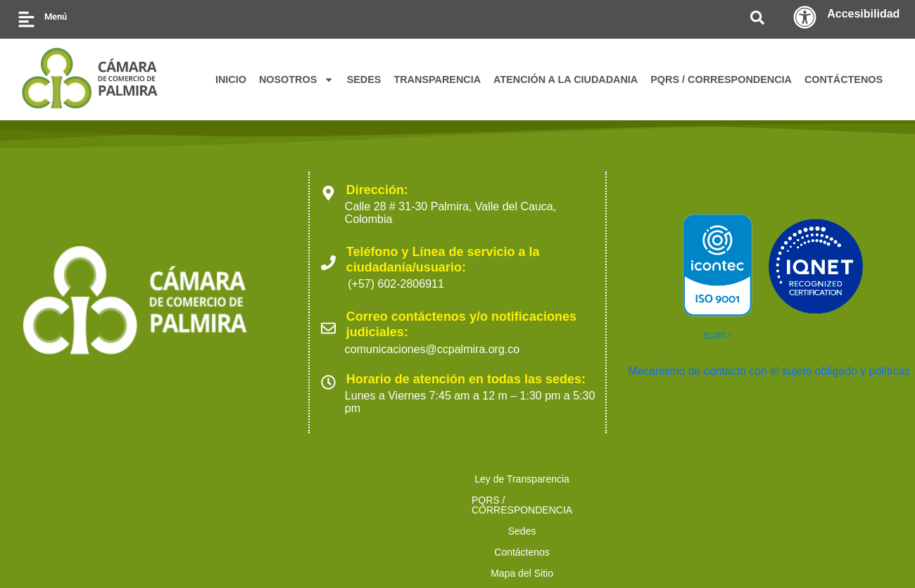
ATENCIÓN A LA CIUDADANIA (566, 79)
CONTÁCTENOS (844, 79)
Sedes (356, 479)
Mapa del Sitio (513, 479)
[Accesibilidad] (805, 17)
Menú (56, 17)
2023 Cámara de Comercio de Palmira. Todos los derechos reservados (191, 553)
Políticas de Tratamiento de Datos (646, 479)
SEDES (364, 79)
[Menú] (26, 19)
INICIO (231, 79)
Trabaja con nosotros (395, 500)
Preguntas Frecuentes (518, 500)
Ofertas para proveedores (804, 479)
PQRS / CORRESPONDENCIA (721, 79)
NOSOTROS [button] (297, 79)
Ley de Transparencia (102, 479)
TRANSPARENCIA (437, 79)
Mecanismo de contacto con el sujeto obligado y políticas (770, 371)
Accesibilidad (863, 14)
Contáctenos (426, 479)
